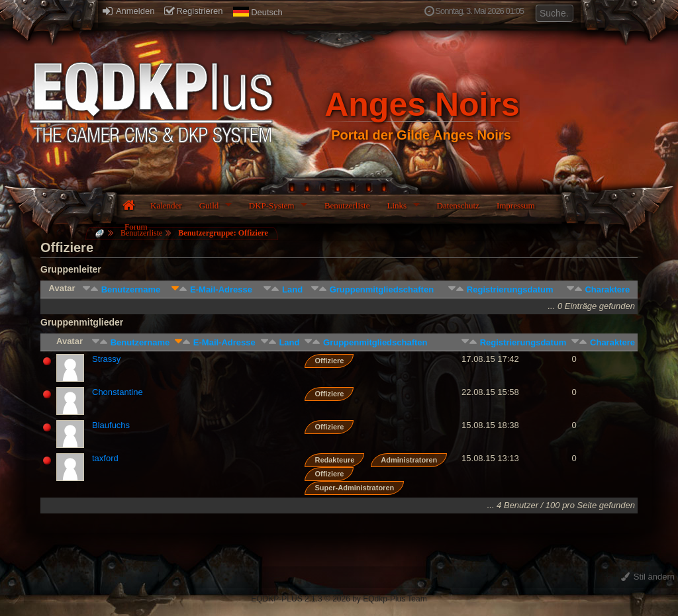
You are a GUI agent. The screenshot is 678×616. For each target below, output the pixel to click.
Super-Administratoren (354, 488)
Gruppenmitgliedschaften (382, 289)
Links (397, 205)
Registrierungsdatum (510, 289)
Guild (209, 205)
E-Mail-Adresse (221, 289)
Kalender (166, 205)
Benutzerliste (347, 205)
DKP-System (272, 205)
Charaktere (607, 289)
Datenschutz (458, 205)
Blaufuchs (111, 425)
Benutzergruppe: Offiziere (223, 233)
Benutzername (131, 289)
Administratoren (409, 460)
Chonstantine (118, 392)
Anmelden (128, 11)
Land (292, 289)
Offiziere (329, 361)
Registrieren (193, 11)
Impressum (516, 205)
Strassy (106, 359)
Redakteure (334, 460)
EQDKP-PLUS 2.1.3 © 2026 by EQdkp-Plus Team (339, 599)
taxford (105, 458)
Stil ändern (648, 577)
